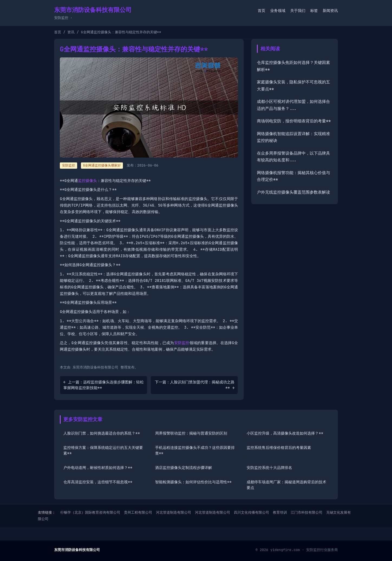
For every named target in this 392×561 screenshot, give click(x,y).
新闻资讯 (330, 11)
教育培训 (280, 512)
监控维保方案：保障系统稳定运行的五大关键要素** (103, 450)
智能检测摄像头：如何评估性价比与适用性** (193, 482)
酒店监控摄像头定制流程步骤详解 (184, 468)
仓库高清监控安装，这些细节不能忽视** (98, 482)
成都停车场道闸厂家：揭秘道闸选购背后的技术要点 (286, 485)
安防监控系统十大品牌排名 (269, 468)
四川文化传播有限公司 (251, 512)
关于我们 (298, 11)
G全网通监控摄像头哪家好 (102, 165)
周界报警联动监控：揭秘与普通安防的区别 (191, 433)
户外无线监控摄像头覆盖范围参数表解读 (293, 192)
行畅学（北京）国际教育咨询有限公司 (90, 512)
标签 (314, 11)
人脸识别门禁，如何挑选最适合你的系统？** (102, 433)
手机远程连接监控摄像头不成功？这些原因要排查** (195, 450)
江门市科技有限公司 (307, 512)
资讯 (71, 32)
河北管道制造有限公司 (174, 512)
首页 (262, 11)
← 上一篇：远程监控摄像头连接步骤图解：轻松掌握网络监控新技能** (104, 385)
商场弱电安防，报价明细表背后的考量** (294, 121)
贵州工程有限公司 (138, 512)
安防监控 (182, 343)
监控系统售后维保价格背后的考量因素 (279, 448)
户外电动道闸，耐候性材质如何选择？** (98, 468)
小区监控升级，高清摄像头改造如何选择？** (285, 433)
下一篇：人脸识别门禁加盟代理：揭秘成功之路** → (195, 385)
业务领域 (278, 11)
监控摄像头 (87, 181)
